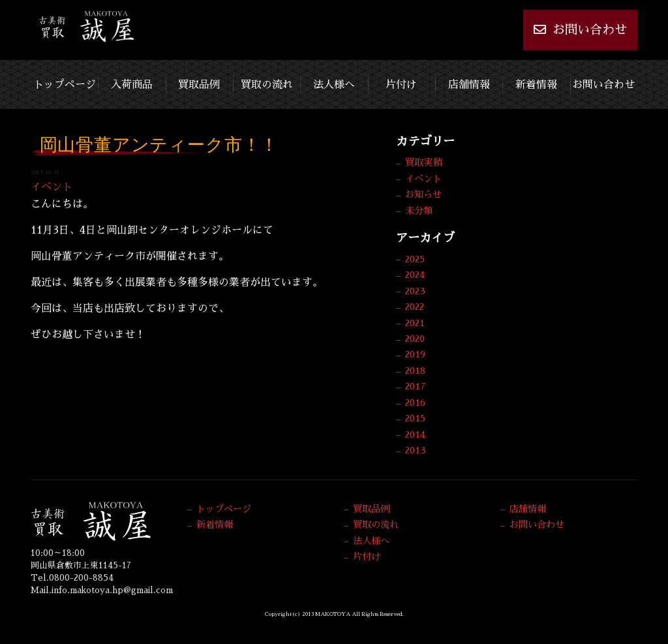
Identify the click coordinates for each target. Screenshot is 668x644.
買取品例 (199, 82)
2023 (415, 291)
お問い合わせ (580, 29)
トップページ (65, 82)
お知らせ (423, 194)
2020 (415, 339)
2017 (416, 386)
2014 (415, 435)
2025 (415, 259)
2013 (416, 450)
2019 (415, 354)
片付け (401, 82)
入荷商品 (132, 82)
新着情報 (536, 82)
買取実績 (423, 162)
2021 (415, 323)
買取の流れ (267, 82)
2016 (415, 403)
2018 (415, 371)
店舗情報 (469, 82)
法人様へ (334, 82)
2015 (415, 418)
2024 (415, 275)
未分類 (419, 211)
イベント (52, 187)
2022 (415, 307)
